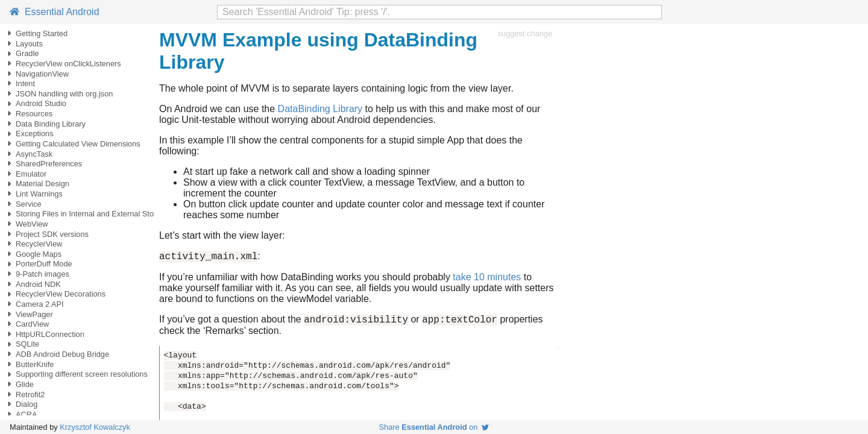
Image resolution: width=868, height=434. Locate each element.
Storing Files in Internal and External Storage (93, 214)
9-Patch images (42, 274)
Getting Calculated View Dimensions (78, 144)
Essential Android (55, 12)
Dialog (27, 404)
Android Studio (41, 103)
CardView (32, 324)
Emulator (31, 174)
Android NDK (38, 284)
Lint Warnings (39, 194)
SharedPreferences (49, 164)
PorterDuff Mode (44, 264)
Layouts (29, 44)
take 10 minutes (487, 279)
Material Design (42, 184)
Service (29, 204)
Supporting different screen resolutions (82, 374)
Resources (34, 114)
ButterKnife (35, 364)
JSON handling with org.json (64, 94)
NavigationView (42, 74)
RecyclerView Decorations (61, 294)
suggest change (525, 33)
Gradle (27, 53)
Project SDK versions (52, 234)
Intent (25, 83)
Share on (434, 427)
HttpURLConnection (50, 334)
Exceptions (35, 134)
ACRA (27, 414)
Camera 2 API (40, 304)
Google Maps (39, 254)
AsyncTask (34, 154)
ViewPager (34, 314)
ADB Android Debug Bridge (62, 354)
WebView (32, 224)
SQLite (27, 344)
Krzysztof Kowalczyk (95, 427)
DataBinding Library (320, 109)
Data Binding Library (51, 124)
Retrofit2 (30, 395)
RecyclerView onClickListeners (68, 64)
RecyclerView (39, 244)
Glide (25, 384)
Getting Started (42, 33)
